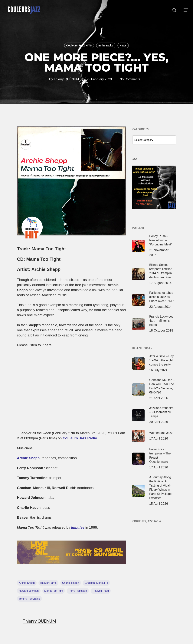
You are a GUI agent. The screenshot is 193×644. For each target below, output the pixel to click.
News (123, 46)
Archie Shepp (28, 458)
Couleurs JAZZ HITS (79, 46)
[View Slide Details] (71, 552)
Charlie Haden (71, 583)
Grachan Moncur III (96, 583)
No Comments (130, 79)
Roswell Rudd (101, 591)
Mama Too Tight (54, 591)
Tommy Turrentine (29, 599)
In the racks (106, 46)
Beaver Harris (48, 583)
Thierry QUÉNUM (66, 79)
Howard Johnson (29, 591)
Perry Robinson (78, 591)
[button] (186, 10)
